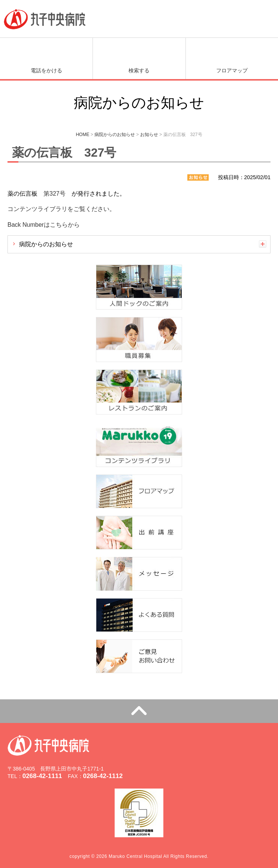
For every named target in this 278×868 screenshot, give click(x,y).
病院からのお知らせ (46, 244)
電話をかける (46, 70)
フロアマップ (232, 70)
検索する (139, 70)
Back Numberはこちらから (44, 225)
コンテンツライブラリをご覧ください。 (61, 209)
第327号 (55, 194)
